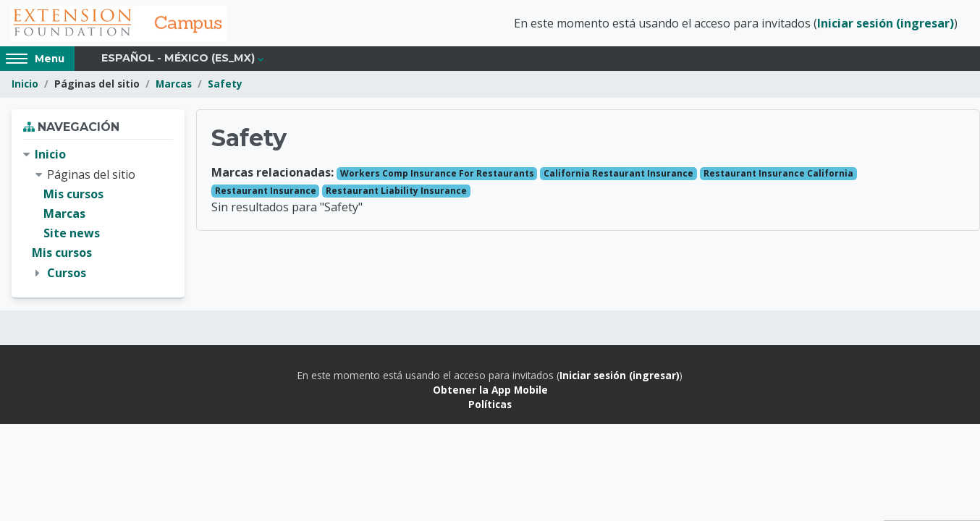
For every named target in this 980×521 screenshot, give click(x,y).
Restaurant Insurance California (778, 174)
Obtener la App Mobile (490, 390)
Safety (225, 85)
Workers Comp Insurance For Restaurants (437, 174)
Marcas (174, 85)
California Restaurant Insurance (618, 174)
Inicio (25, 85)
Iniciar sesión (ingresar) (886, 24)
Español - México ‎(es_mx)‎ (178, 59)
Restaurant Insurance (266, 191)
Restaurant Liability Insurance (396, 191)
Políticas (490, 406)
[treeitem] (98, 215)
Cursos (67, 274)
